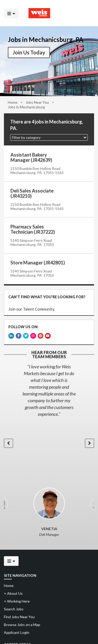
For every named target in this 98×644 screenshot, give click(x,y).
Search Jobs (14, 608)
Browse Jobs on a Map (22, 624)
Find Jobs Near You (19, 616)
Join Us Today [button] (29, 52)
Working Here (17, 600)
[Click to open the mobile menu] (11, 13)
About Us (13, 592)
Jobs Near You (37, 102)
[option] (49, 389)
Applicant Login (17, 631)
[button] (49, 137)
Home (13, 102)
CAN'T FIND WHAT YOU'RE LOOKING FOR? (47, 297)
